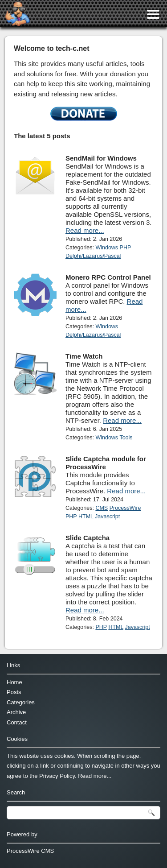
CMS (102, 508)
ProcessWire (125, 508)
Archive (16, 712)
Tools (126, 438)
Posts (14, 692)
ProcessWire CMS (30, 851)
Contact (17, 722)
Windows (107, 248)
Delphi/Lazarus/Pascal (93, 256)
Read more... (85, 230)
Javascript (107, 517)
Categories (21, 702)
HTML (86, 517)
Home (14, 682)
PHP (125, 248)
